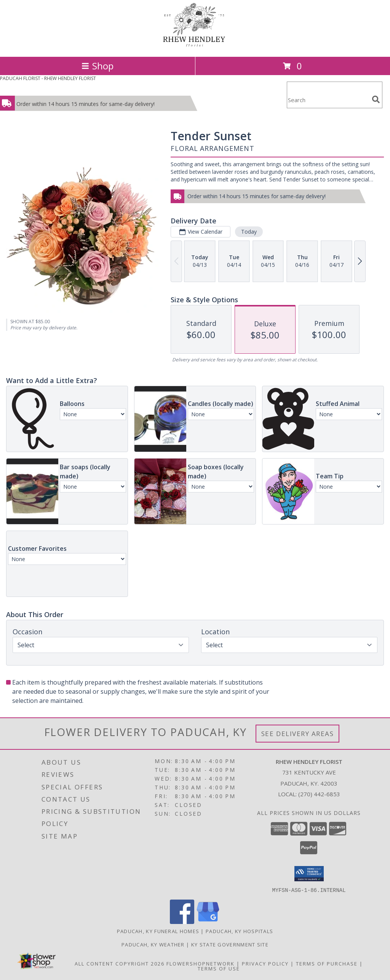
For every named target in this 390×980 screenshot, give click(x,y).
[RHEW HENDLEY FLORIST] (195, 46)
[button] (309, 874)
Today (249, 232)
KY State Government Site (230, 944)
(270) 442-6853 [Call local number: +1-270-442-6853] (319, 794)
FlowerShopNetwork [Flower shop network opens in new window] (201, 963)
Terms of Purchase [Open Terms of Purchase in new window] (327, 963)
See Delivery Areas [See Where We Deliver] (298, 734)
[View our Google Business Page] (208, 921)
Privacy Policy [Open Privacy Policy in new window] (265, 963)
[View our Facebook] (182, 921)
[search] (376, 99)
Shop (97, 66)
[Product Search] (328, 100)
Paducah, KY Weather (153, 944)
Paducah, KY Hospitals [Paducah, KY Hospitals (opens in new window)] (239, 931)
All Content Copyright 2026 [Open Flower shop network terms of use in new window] (120, 963)
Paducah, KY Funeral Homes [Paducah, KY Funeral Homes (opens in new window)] (158, 931)
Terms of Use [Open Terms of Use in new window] (219, 968)
